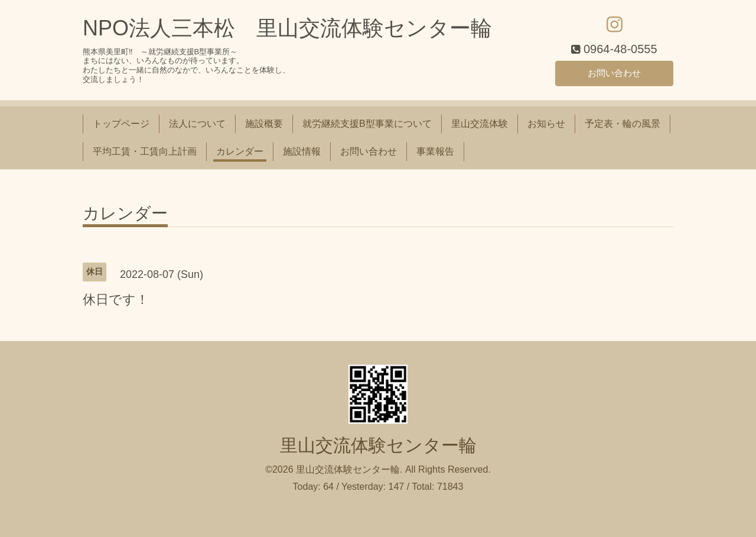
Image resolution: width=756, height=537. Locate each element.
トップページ (121, 124)
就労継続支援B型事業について (367, 124)
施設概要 (264, 124)
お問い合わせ (614, 72)
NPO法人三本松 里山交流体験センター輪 (287, 28)
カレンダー (240, 151)
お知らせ (546, 124)
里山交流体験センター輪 (378, 445)
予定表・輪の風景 (623, 124)
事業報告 (435, 151)
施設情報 (302, 151)
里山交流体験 (480, 124)
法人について (197, 124)
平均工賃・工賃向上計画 (145, 151)
